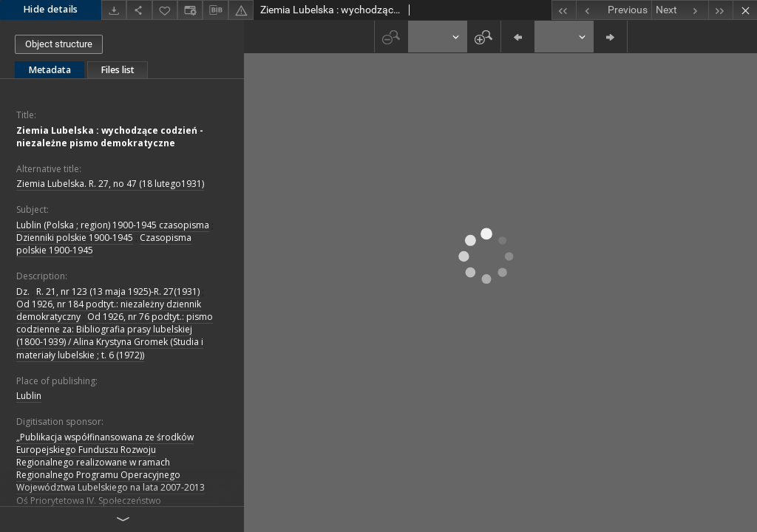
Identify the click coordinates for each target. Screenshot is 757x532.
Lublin (29, 396)
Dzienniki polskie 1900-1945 (75, 238)
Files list (118, 70)
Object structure (59, 44)
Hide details (51, 9)
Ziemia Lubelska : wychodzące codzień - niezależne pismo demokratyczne (110, 137)
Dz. (23, 291)
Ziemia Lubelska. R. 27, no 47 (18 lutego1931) (110, 184)
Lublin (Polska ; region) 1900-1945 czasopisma (113, 225)
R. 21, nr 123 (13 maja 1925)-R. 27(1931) (118, 291)
